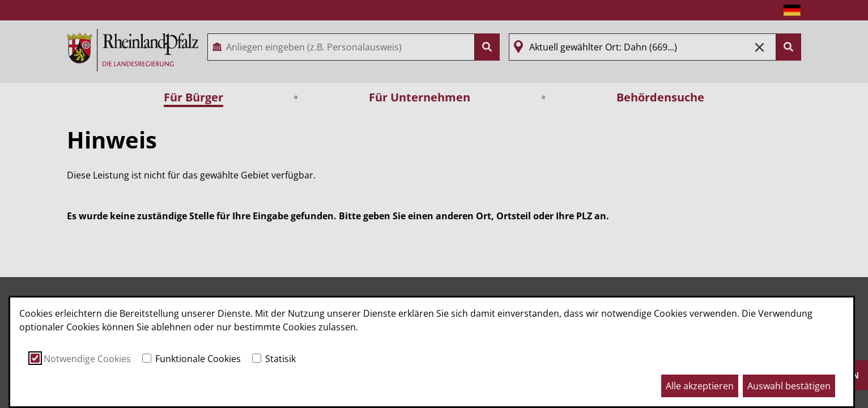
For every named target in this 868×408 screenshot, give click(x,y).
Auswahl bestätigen (789, 386)
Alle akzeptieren (700, 386)
